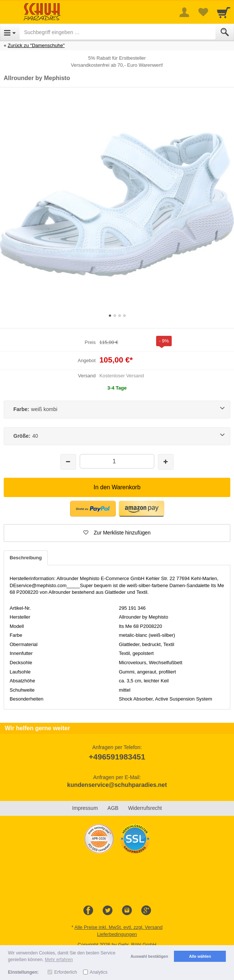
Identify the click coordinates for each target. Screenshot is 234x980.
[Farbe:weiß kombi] (117, 410)
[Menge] (117, 461)
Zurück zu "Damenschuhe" (36, 45)
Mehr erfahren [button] (59, 960)
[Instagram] (127, 911)
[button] (93, 509)
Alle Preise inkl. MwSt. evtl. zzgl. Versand (119, 927)
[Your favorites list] (203, 12)
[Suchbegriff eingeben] (118, 32)
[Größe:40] (117, 436)
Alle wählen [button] (200, 956)
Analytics (99, 972)
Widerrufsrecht (145, 808)
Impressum (85, 808)
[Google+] (146, 911)
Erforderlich (65, 972)
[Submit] (225, 32)
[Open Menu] (10, 32)
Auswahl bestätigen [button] (149, 956)
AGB (113, 808)
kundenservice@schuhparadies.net (117, 785)
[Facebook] (88, 911)
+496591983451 (117, 757)
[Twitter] (108, 911)
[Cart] (224, 12)
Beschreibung (26, 558)
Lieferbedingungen (117, 934)
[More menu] (184, 12)
